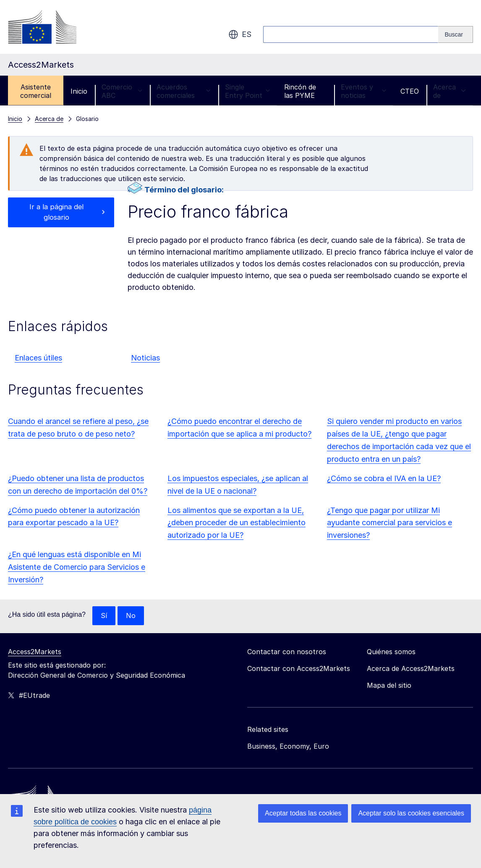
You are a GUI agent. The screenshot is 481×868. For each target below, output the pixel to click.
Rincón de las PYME (300, 91)
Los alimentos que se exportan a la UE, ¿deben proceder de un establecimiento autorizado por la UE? (237, 523)
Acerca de (450, 91)
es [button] (240, 34)
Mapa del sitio (389, 686)
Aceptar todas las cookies (303, 813)
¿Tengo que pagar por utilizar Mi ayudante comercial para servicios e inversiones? (390, 523)
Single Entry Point (248, 91)
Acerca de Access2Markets (411, 669)
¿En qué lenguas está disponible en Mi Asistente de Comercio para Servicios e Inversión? (77, 567)
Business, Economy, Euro (288, 747)
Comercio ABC (122, 91)
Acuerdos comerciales (183, 91)
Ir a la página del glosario (56, 213)
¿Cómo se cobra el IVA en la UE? (384, 478)
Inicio (79, 91)
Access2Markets (35, 652)
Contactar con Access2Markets (299, 669)
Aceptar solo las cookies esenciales (411, 813)
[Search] (456, 34)
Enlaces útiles (38, 358)
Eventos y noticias (363, 91)
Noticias (145, 358)
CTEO (410, 91)
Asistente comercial (36, 91)
